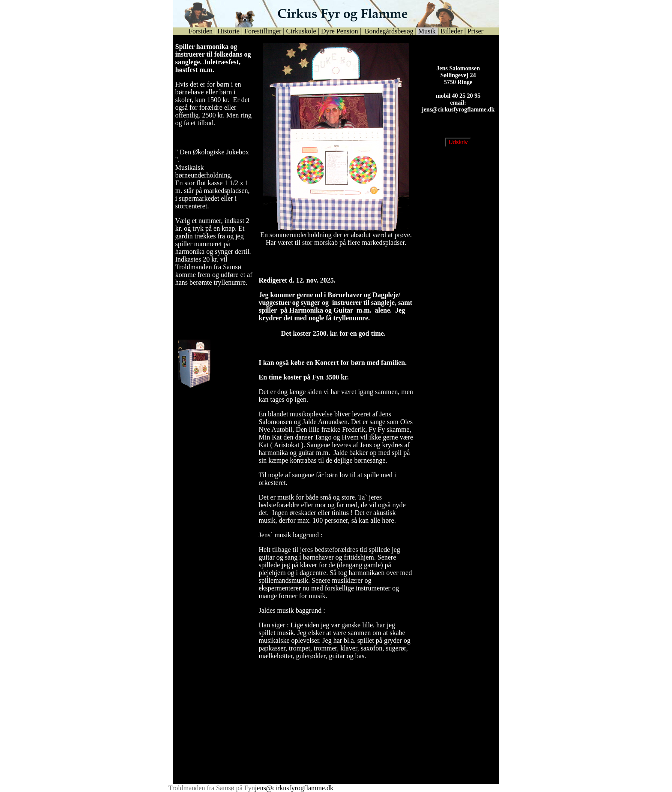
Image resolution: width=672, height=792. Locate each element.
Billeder (452, 31)
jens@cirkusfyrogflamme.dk (458, 116)
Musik (427, 31)
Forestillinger (263, 31)
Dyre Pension (340, 31)
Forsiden (201, 31)
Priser (475, 31)
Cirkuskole (301, 31)
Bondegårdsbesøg (388, 31)
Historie (228, 31)
